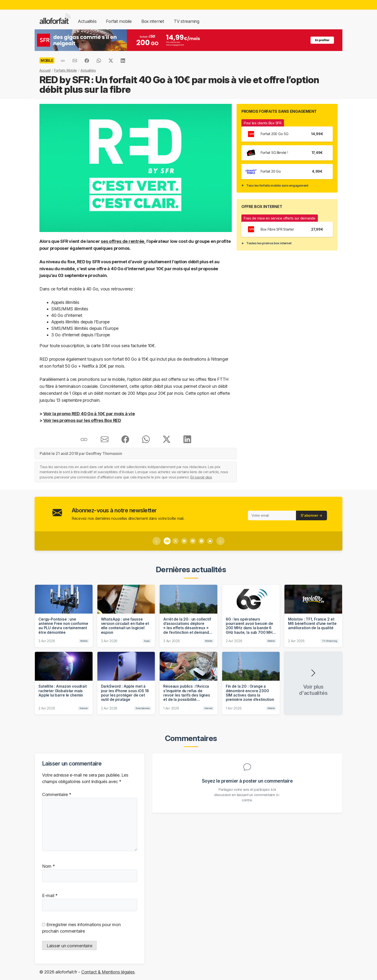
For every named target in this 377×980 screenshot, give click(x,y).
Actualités (87, 21)
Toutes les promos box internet (269, 243)
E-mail (50, 895)
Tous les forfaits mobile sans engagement (277, 185)
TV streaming (187, 21)
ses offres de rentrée (123, 241)
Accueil (45, 70)
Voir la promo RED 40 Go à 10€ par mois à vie (89, 414)
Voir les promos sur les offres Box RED (82, 420)
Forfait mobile (119, 21)
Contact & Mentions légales (108, 972)
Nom (48, 866)
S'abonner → (311, 515)
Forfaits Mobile (66, 70)
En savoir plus (201, 477)
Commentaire (57, 795)
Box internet (153, 21)
